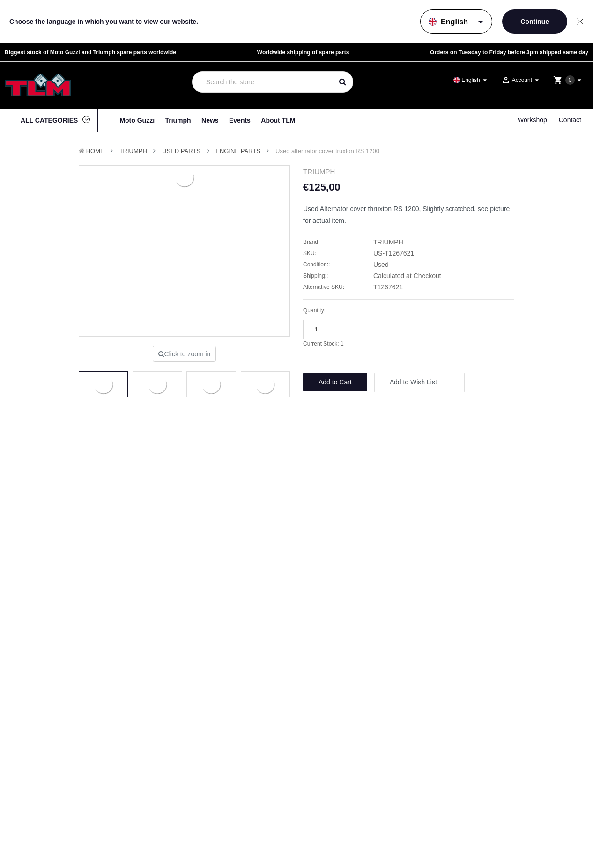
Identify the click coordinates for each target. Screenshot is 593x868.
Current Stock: (323, 344)
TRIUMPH (133, 151)
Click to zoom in (185, 354)
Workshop (532, 120)
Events (240, 120)
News (210, 120)
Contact (570, 120)
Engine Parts (238, 151)
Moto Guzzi (137, 120)
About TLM (278, 120)
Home (95, 151)
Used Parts (181, 151)
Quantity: (314, 310)
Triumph (178, 120)
